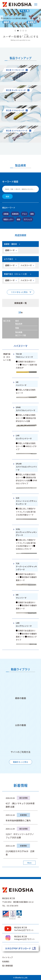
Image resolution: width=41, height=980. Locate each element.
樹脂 (18, 219)
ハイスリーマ (26, 265)
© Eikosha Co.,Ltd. (20, 977)
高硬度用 (15, 214)
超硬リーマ (10, 250)
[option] (20, 18)
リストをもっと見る (19, 292)
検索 (7, 196)
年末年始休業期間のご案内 (18, 820)
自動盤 (6, 214)
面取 (32, 214)
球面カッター (8, 219)
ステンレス (28, 219)
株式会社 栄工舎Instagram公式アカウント (24, 938)
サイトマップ (7, 957)
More (29, 863)
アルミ (24, 214)
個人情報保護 (7, 966)
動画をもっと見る (21, 762)
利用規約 (6, 961)
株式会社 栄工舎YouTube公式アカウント (24, 929)
